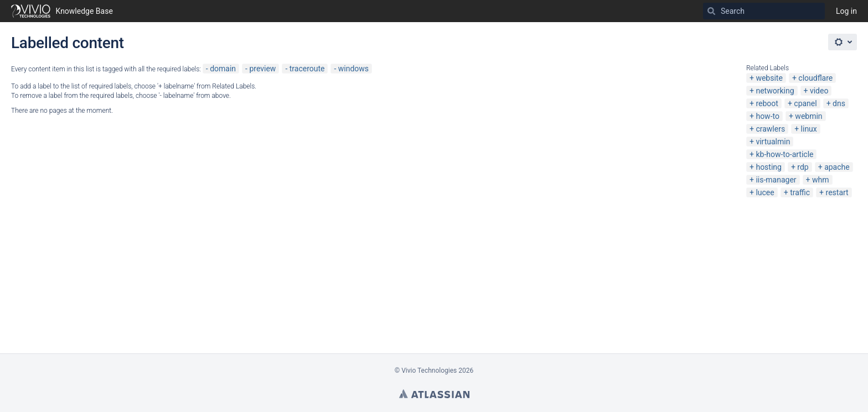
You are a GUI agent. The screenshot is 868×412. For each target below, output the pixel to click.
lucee (765, 192)
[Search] (711, 11)
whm (821, 180)
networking (775, 91)
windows (353, 69)
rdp (803, 167)
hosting (769, 167)
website (769, 78)
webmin (808, 116)
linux (809, 129)
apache (837, 167)
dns (839, 103)
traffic (800, 192)
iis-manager (776, 180)
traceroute (307, 69)
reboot (767, 103)
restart (837, 192)
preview (262, 69)
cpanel (805, 103)
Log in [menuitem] (846, 11)
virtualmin (773, 142)
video (819, 91)
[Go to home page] (62, 11)
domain (223, 69)
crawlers (770, 129)
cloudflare (815, 78)
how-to (768, 116)
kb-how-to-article (784, 154)
